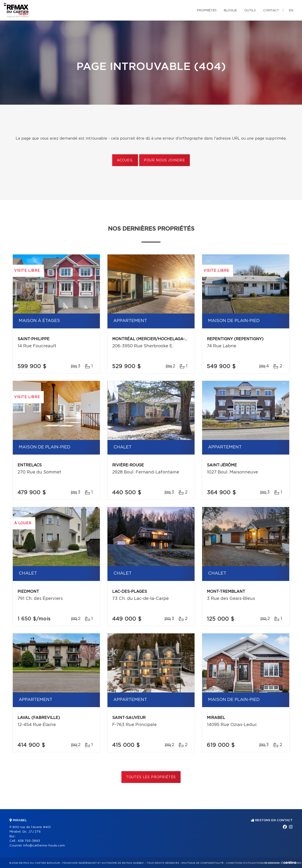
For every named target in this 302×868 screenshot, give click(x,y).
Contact (271, 11)
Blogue (230, 11)
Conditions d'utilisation (244, 863)
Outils (250, 11)
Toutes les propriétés (151, 777)
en (291, 11)
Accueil (125, 160)
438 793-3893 (29, 841)
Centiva (289, 862)
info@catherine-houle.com (44, 846)
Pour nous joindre (164, 160)
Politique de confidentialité (203, 863)
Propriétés (207, 11)
